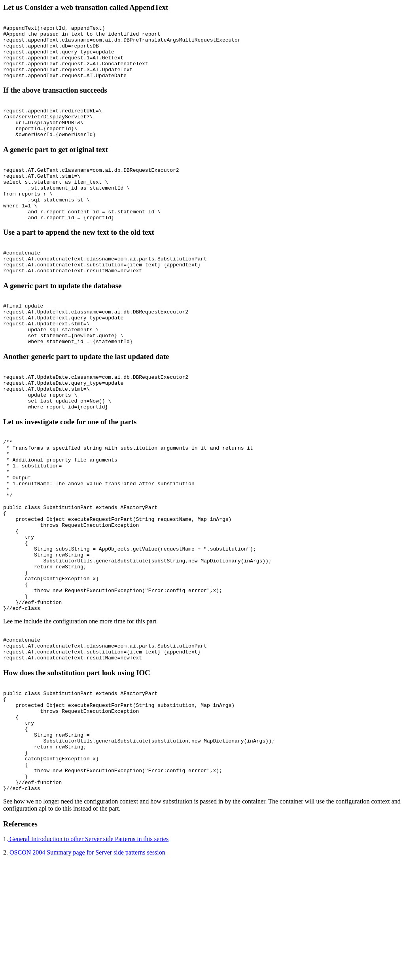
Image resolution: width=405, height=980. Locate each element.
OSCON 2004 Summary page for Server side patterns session (87, 970)
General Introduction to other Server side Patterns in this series (88, 956)
